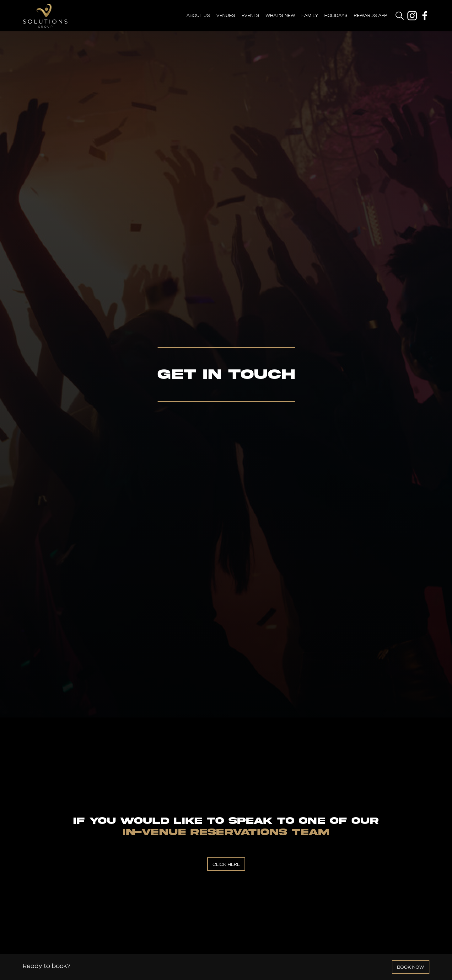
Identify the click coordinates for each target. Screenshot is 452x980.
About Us (198, 16)
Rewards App (370, 16)
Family (310, 16)
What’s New (280, 16)
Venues (226, 16)
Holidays (336, 16)
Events (250, 16)
